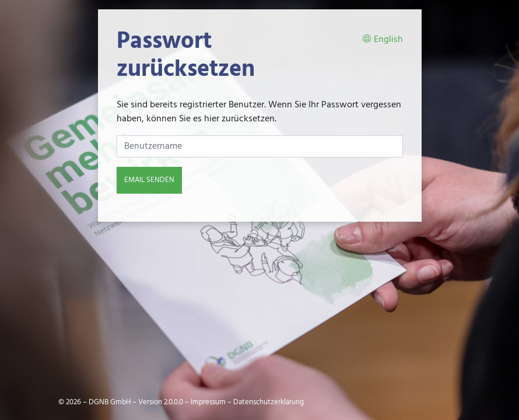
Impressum (208, 402)
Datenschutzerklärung (269, 402)
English (383, 40)
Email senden (149, 180)
